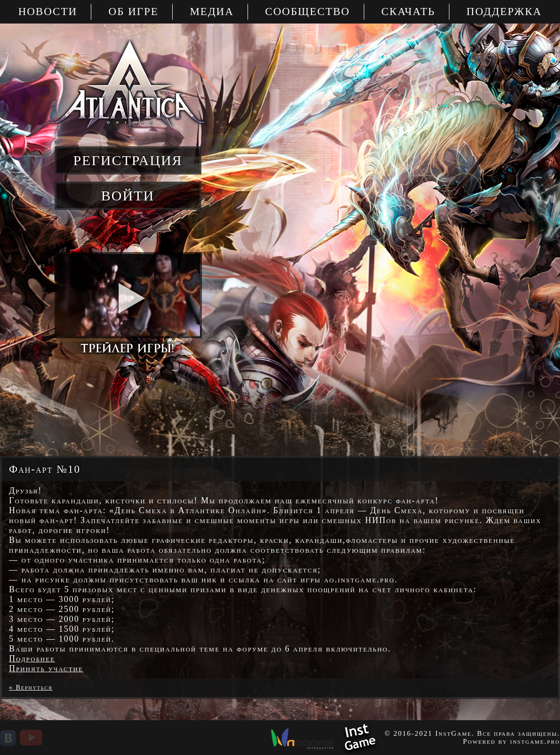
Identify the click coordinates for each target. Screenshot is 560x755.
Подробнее (32, 659)
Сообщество (307, 12)
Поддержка (504, 12)
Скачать (408, 12)
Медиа (212, 12)
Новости (48, 12)
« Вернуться (31, 687)
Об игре (134, 12)
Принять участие (46, 668)
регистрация (128, 160)
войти (128, 195)
